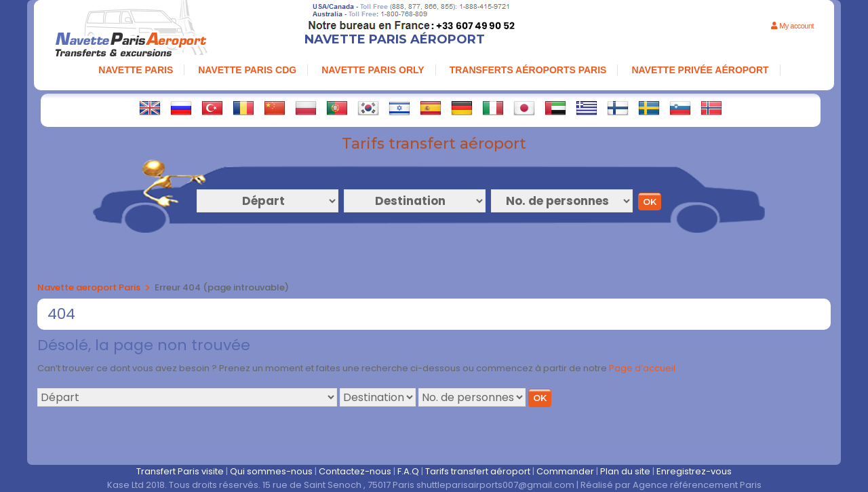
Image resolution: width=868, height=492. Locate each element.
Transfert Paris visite (180, 471)
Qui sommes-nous (271, 471)
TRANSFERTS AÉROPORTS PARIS (528, 70)
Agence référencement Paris (697, 485)
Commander (565, 471)
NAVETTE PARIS (136, 70)
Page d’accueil (642, 368)
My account (792, 26)
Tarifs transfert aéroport (478, 471)
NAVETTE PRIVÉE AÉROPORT (700, 70)
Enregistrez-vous (694, 471)
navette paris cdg (247, 70)
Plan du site (625, 471)
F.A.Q (408, 471)
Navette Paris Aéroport (395, 39)
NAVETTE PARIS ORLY (373, 70)
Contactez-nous (355, 471)
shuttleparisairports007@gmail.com (495, 485)
